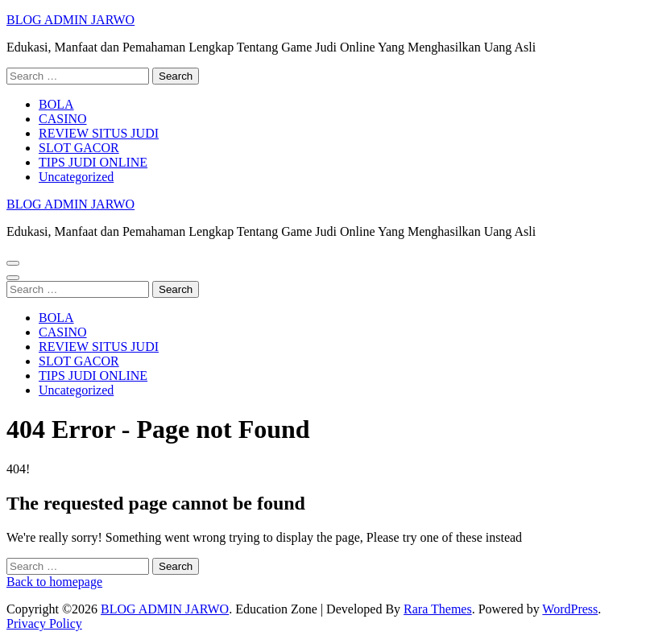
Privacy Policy (44, 623)
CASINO (63, 119)
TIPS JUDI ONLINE (93, 162)
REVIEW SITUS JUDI (99, 133)
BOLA (56, 104)
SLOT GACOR (79, 148)
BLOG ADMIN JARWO (70, 20)
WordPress (570, 609)
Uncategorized (76, 177)
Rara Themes (438, 609)
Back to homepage (54, 582)
